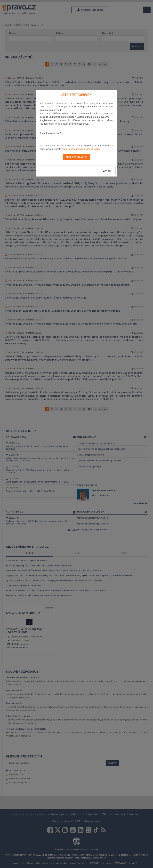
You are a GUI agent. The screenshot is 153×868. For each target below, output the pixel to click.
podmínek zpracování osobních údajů (81, 149)
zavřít (107, 171)
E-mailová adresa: (51, 133)
